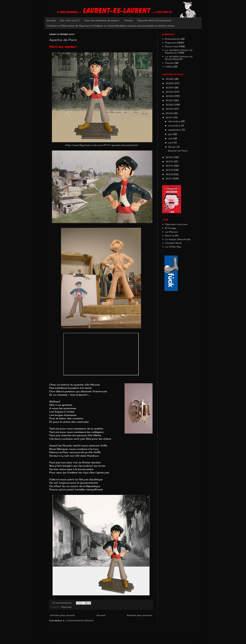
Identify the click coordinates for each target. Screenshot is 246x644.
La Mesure (172, 232)
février (172, 147)
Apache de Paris (63, 40)
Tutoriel (169, 63)
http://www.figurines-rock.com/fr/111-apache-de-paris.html (101, 145)
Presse (129, 20)
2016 (170, 157)
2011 (169, 179)
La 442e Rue (173, 247)
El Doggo (171, 228)
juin (171, 134)
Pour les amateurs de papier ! (102, 20)
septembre (175, 130)
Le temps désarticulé (178, 239)
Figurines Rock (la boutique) (154, 20)
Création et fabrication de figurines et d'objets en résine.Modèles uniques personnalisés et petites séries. (111, 26)
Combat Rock (173, 243)
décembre (175, 121)
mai (171, 138)
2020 (170, 105)
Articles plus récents (63, 615)
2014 (170, 166)
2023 (170, 92)
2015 (170, 161)
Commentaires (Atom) (80, 620)
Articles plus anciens (139, 615)
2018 (170, 113)
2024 (170, 88)
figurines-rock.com (176, 224)
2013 (170, 170)
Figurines (66, 607)
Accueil (51, 20)
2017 (170, 117)
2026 (170, 79)
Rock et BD (172, 236)
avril (171, 143)
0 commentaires (62, 603)
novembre (175, 125)
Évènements (172, 39)
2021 (170, 100)
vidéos (169, 66)
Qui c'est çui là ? (70, 20)
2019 (170, 109)
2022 (170, 96)
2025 (170, 83)
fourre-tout (172, 46)
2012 (170, 174)
